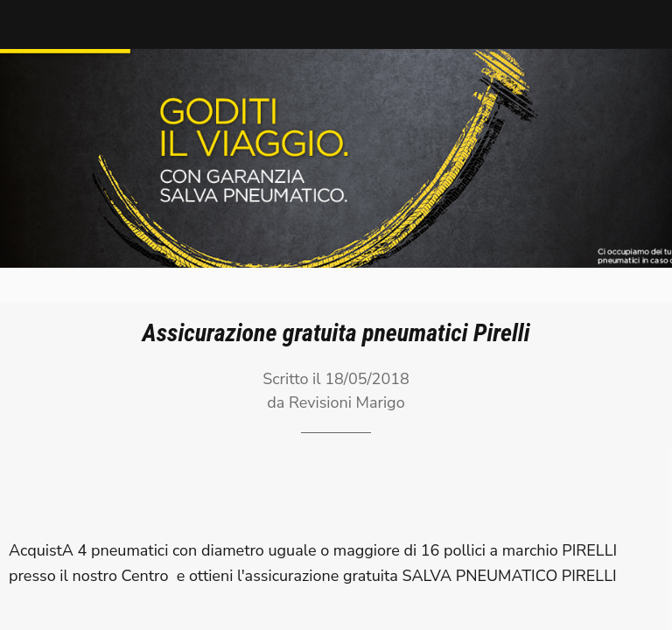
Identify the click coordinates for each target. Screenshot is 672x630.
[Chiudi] (24, 24)
